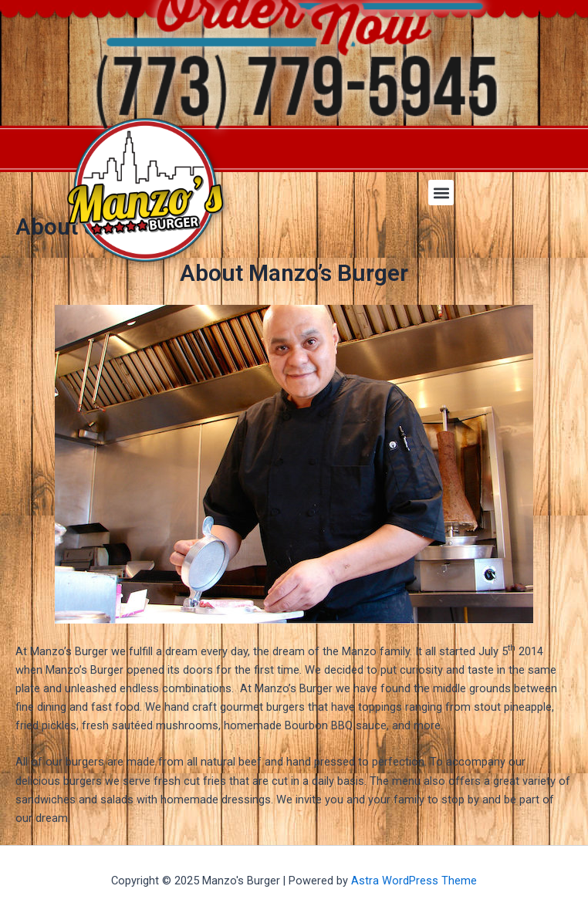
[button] (441, 193)
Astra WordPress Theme (414, 881)
